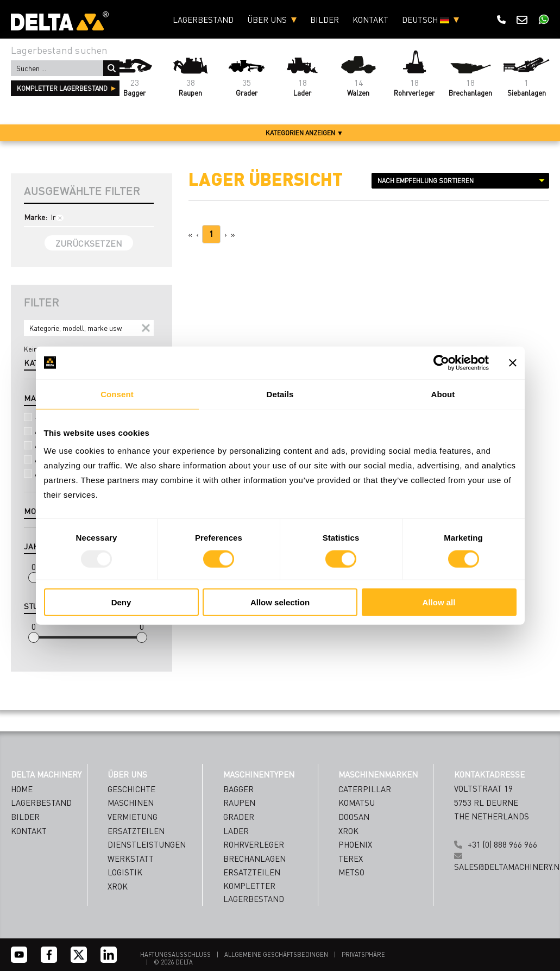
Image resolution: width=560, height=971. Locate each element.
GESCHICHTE (131, 789)
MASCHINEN (131, 803)
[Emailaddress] (372, 885)
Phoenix (355, 844)
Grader (239, 817)
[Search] (89, 328)
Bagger (238, 789)
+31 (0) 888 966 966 (502, 844)
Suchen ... (111, 68)
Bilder (325, 20)
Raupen (239, 803)
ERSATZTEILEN (136, 831)
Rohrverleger (254, 844)
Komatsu (357, 803)
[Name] (372, 864)
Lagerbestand (203, 20)
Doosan (354, 817)
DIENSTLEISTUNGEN (147, 844)
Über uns (267, 20)
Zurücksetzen (89, 243)
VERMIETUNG (133, 817)
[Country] (372, 907)
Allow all (439, 602)
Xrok (348, 831)
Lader (236, 831)
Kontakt (370, 20)
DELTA (184, 962)
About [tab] (443, 394)
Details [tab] (280, 394)
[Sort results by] (460, 181)
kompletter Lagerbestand (62, 88)
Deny (121, 602)
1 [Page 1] (211, 234)
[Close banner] (513, 362)
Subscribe (372, 934)
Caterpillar (365, 789)
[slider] (34, 578)
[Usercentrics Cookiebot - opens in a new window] (441, 362)
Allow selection (280, 602)
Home (22, 789)
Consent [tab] (117, 394)
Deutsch (426, 20)
